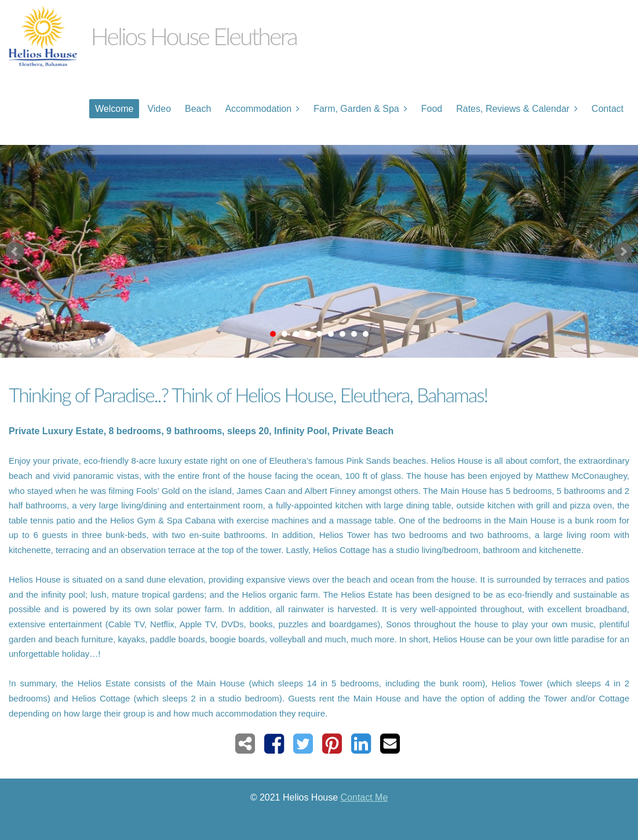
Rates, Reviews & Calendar (513, 109)
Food (432, 109)
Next (623, 252)
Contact (608, 109)
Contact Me (364, 797)
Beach (198, 109)
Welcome (114, 109)
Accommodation (258, 109)
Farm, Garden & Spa (356, 109)
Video (159, 109)
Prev (15, 252)
